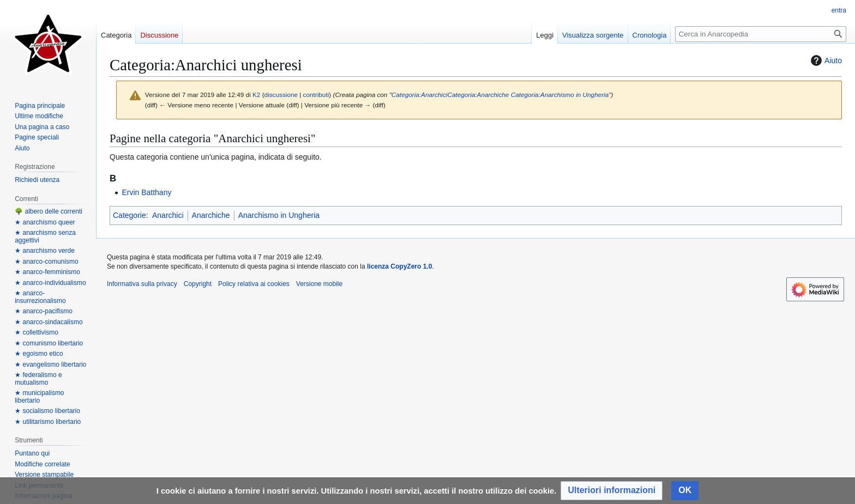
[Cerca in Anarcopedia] (761, 34)
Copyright (198, 284)
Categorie (130, 215)
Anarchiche (211, 215)
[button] (612, 491)
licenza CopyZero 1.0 (399, 266)
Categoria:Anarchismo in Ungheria (560, 95)
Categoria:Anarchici (420, 95)
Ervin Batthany (146, 192)
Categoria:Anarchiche (478, 95)
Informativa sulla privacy (142, 284)
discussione (281, 95)
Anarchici (168, 215)
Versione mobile (319, 284)
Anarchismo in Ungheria (279, 215)
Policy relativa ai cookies (254, 284)
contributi (316, 95)
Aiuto (825, 60)
